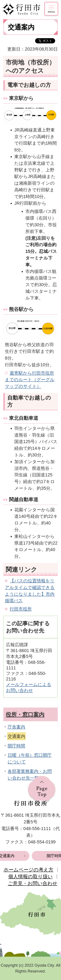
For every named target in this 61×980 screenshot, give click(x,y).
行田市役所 (21, 609)
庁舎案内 (16, 727)
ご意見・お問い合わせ (33, 883)
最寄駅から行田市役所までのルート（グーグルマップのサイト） (30, 380)
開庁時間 (16, 746)
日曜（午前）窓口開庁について (30, 758)
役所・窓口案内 (25, 715)
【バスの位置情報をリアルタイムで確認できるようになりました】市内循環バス (30, 591)
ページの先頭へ (42, 790)
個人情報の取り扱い (30, 876)
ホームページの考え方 (28, 870)
